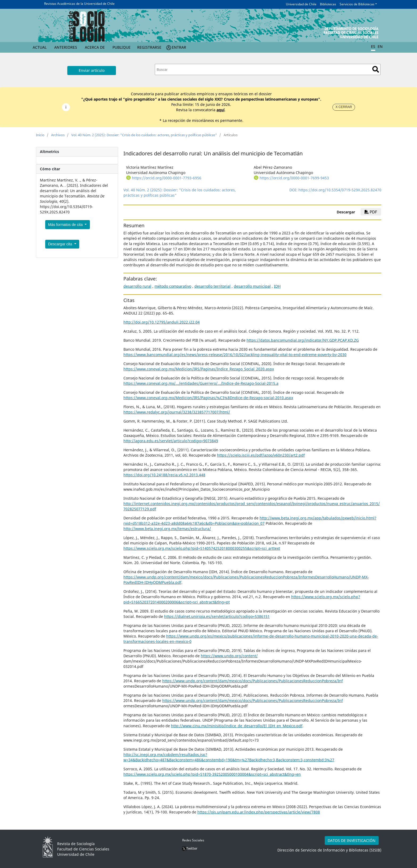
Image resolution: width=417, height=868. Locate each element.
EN (380, 46)
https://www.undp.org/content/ (229, 656)
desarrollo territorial (212, 286)
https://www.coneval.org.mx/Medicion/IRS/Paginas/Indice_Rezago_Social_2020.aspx (199, 369)
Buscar (376, 69)
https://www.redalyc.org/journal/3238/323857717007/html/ (177, 412)
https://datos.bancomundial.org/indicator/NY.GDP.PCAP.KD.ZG (303, 340)
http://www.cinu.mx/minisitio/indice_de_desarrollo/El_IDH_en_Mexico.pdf (237, 726)
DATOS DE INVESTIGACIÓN (352, 840)
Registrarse (149, 47)
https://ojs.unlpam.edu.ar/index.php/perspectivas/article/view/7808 (259, 812)
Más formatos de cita (66, 225)
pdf (371, 212)
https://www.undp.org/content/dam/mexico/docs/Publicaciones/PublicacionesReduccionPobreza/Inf (253, 681)
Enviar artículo (92, 70)
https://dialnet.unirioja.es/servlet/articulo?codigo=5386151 (217, 616)
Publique (122, 47)
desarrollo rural (137, 286)
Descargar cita (61, 244)
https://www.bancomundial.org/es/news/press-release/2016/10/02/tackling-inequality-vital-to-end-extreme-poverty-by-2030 (235, 355)
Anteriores (66, 47)
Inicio (40, 135)
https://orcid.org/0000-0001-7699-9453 (294, 178)
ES (373, 46)
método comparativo (173, 286)
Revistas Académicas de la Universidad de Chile (79, 4)
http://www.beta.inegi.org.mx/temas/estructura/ (167, 529)
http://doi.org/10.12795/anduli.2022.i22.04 (162, 322)
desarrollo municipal (252, 286)
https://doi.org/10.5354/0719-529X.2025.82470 (340, 190)
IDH (277, 286)
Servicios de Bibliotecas (357, 4)
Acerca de (95, 47)
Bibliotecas (328, 4)
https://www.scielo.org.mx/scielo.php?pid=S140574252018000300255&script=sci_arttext (202, 548)
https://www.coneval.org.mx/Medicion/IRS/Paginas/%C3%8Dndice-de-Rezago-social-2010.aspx (208, 398)
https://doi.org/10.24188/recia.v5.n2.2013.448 (164, 475)
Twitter (190, 848)
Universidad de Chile (301, 4)
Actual (40, 47)
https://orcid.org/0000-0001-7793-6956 (167, 178)
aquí (220, 110)
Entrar (179, 47)
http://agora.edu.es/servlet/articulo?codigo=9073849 (171, 441)
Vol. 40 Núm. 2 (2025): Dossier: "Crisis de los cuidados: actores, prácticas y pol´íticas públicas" (144, 135)
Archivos (58, 135)
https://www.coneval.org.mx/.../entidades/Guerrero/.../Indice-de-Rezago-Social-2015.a (201, 383)
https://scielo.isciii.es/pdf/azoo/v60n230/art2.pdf (261, 455)
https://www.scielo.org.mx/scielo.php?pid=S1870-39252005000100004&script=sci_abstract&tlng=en (212, 774)
